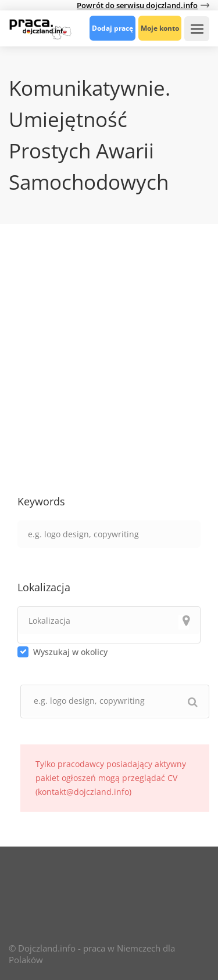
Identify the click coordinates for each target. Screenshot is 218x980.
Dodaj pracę (112, 28)
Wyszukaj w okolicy (70, 652)
